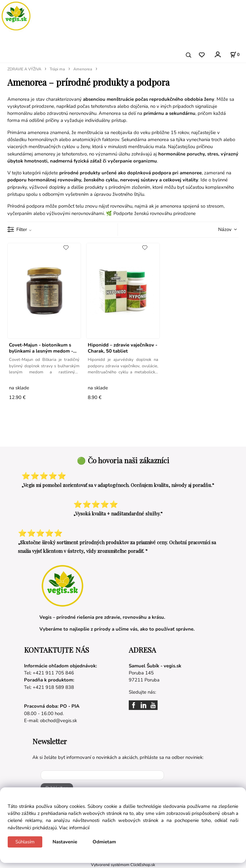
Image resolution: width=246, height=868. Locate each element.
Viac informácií (74, 828)
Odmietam (104, 842)
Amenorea (83, 69)
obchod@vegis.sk (58, 721)
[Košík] (235, 55)
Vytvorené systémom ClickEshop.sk (123, 865)
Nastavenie (65, 842)
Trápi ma (57, 69)
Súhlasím (25, 842)
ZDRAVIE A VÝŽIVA (24, 69)
